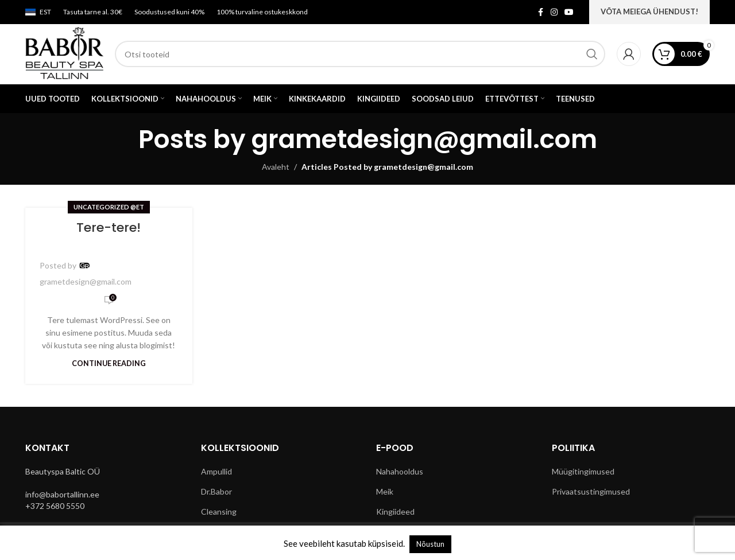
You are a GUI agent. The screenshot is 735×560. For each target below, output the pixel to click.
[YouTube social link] (569, 12)
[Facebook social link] (540, 12)
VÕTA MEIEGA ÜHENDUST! (649, 11)
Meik (385, 491)
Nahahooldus (400, 471)
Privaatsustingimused (591, 491)
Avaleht (276, 167)
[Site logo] (64, 53)
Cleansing (219, 512)
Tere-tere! (109, 227)
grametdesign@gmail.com (424, 139)
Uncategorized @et (109, 207)
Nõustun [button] (430, 544)
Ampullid (216, 471)
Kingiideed (395, 512)
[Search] (360, 54)
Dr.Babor (216, 491)
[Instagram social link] (554, 12)
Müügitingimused (583, 471)
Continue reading (109, 363)
